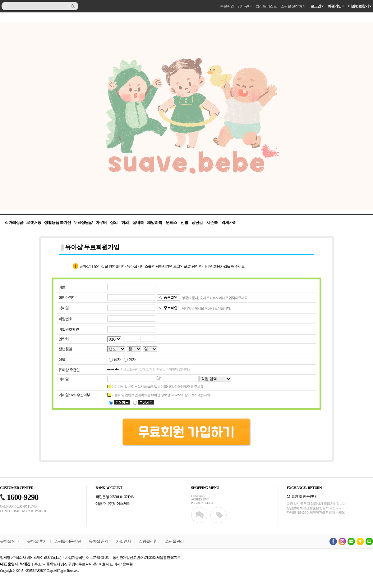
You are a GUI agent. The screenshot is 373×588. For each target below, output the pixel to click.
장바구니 (245, 6)
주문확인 (227, 6)
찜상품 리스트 (266, 6)
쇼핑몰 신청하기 (293, 6)
